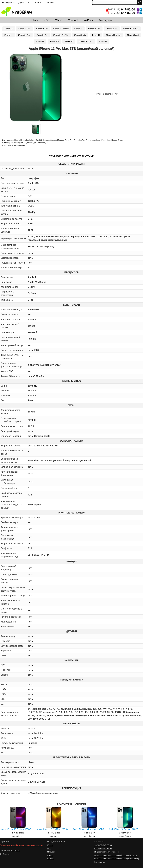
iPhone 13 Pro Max (113, 35)
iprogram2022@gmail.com (15, 3)
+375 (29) (124, 10)
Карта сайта (100, 862)
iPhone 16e (54, 41)
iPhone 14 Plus (24, 35)
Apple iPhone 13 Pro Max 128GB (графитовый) (23, 829)
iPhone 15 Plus (94, 29)
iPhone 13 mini (80, 35)
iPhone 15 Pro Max (131, 29)
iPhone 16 (9, 29)
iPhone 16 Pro (42, 29)
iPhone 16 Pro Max (61, 29)
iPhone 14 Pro (42, 35)
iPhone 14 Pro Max (61, 35)
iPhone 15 (78, 29)
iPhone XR (69, 41)
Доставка (50, 3)
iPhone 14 (9, 35)
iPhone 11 (103, 41)
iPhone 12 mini (133, 35)
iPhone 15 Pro (112, 29)
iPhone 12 (40, 41)
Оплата (37, 3)
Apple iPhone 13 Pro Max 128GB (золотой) (57, 829)
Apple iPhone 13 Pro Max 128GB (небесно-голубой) (96, 829)
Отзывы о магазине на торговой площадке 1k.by (116, 855)
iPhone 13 (96, 35)
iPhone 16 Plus (24, 29)
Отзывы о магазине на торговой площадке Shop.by (117, 859)
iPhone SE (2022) (86, 41)
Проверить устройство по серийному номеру (21, 845)
